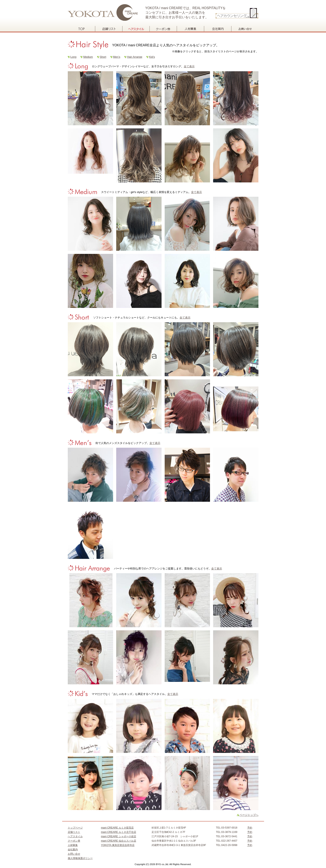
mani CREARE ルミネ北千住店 (119, 832)
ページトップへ (249, 815)
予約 (250, 828)
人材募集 (190, 29)
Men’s (117, 57)
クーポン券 (163, 29)
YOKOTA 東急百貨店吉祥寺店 (118, 845)
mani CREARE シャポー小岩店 (119, 836)
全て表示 (189, 66)
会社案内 (218, 29)
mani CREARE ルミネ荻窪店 (117, 828)
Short (103, 57)
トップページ (81, 29)
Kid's (152, 57)
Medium (88, 57)
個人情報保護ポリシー (80, 858)
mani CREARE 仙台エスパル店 (119, 841)
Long (73, 57)
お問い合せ (245, 29)
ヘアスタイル (136, 29)
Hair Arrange (135, 57)
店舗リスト (109, 29)
